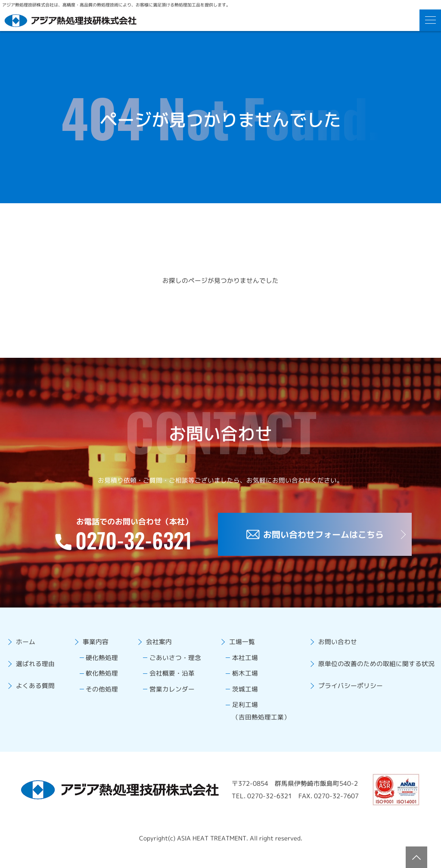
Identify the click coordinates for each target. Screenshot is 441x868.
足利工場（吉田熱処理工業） (257, 720)
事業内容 (94, 645)
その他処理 (102, 696)
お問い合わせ (331, 645)
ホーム (27, 645)
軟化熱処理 (101, 679)
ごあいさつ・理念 (172, 662)
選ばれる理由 (37, 669)
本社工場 (239, 662)
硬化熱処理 (101, 662)
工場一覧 (236, 645)
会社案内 (155, 645)
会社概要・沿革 (169, 679)
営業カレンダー (169, 696)
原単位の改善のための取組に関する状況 (373, 669)
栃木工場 (239, 679)
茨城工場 (240, 696)
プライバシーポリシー (345, 693)
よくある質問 (37, 693)
